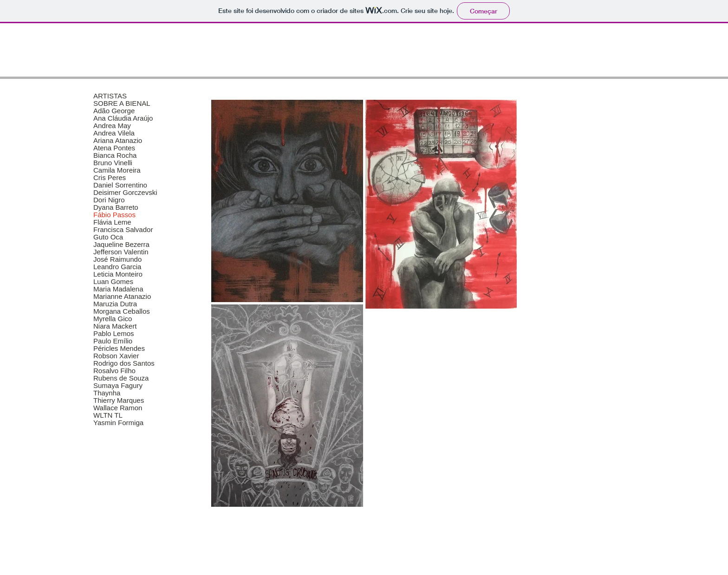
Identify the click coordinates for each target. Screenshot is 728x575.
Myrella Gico (113, 319)
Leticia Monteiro (118, 274)
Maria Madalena (118, 289)
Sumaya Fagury (118, 386)
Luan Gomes (113, 282)
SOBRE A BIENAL (122, 103)
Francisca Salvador (123, 230)
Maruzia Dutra (115, 304)
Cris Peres (110, 178)
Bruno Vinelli (113, 163)
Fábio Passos (114, 215)
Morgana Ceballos (122, 311)
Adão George (114, 111)
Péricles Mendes (119, 349)
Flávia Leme (112, 222)
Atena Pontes (114, 148)
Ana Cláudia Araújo (123, 118)
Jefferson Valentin (121, 252)
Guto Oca (108, 237)
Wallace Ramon (118, 408)
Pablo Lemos (114, 334)
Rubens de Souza (121, 378)
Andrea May (112, 126)
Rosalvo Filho (114, 371)
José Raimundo (117, 259)
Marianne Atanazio (122, 297)
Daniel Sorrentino (120, 185)
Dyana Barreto (116, 207)
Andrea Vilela (114, 133)
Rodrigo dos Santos (124, 363)
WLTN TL (108, 415)
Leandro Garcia (117, 267)
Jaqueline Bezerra (121, 245)
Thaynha (107, 393)
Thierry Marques (119, 401)
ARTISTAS (110, 96)
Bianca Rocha (115, 155)
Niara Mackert (115, 326)
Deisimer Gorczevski (125, 193)
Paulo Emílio (113, 341)
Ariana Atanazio (118, 141)
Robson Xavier (116, 356)
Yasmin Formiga (118, 423)
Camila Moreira (117, 170)
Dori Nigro (109, 200)
